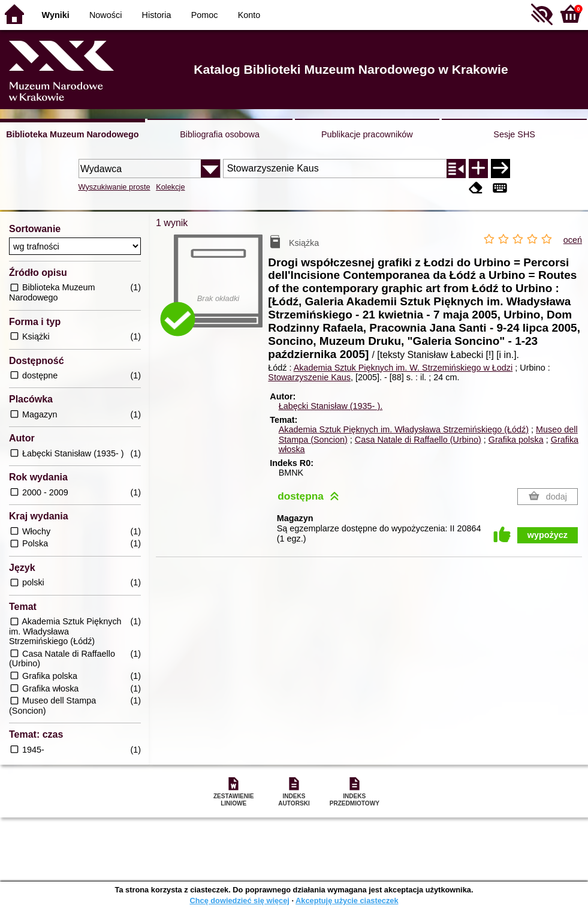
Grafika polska (516, 440)
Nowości (105, 15)
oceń (573, 240)
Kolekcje (170, 187)
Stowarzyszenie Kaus (309, 377)
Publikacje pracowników (367, 134)
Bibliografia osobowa (220, 134)
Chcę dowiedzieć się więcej (239, 901)
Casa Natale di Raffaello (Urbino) (418, 440)
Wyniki (56, 15)
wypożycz (548, 535)
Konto (249, 15)
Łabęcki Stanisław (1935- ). (331, 406)
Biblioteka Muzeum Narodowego (72, 134)
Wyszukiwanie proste (114, 187)
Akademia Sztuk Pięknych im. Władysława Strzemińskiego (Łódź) (404, 429)
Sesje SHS (514, 134)
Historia (157, 15)
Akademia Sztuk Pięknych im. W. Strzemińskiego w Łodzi (403, 368)
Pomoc (205, 15)
